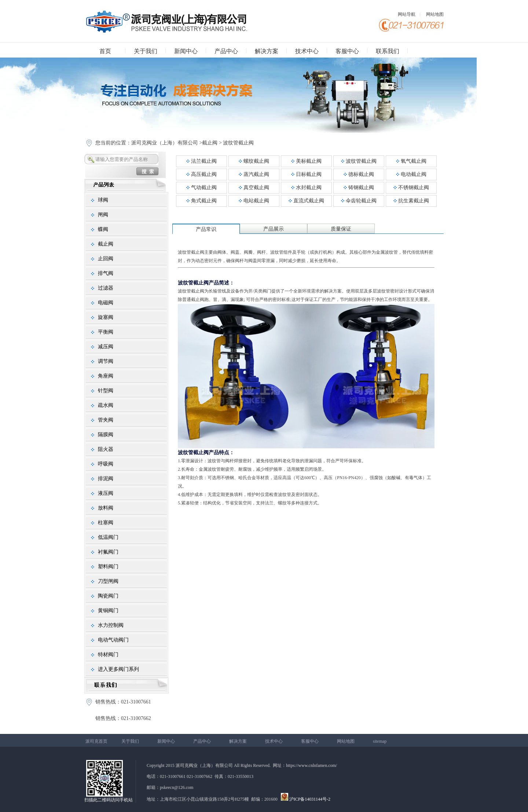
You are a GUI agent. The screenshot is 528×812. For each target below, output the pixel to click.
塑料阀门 (108, 567)
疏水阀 (106, 405)
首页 (105, 51)
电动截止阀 (411, 174)
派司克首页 (96, 741)
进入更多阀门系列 (118, 669)
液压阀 (106, 493)
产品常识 (206, 229)
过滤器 (106, 288)
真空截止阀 (254, 188)
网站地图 (435, 14)
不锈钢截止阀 (411, 188)
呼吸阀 (106, 464)
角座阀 (106, 376)
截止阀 (210, 143)
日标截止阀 (306, 174)
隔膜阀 (106, 435)
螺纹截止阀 (254, 161)
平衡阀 (106, 332)
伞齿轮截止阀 (359, 201)
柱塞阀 (106, 523)
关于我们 (146, 51)
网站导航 (407, 14)
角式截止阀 (201, 201)
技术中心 (307, 51)
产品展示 (274, 229)
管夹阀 (106, 420)
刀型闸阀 (108, 581)
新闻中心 (186, 51)
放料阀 (106, 508)
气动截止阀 (201, 188)
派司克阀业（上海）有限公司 (165, 143)
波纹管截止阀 (238, 143)
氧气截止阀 (411, 161)
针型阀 (106, 391)
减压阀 (106, 347)
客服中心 (347, 51)
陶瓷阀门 (108, 596)
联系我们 (388, 51)
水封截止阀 (306, 188)
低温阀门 (108, 537)
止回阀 (106, 259)
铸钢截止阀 (359, 188)
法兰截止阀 (201, 161)
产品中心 (226, 51)
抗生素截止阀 (411, 201)
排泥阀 (106, 479)
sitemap (380, 741)
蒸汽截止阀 (254, 174)
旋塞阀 (106, 317)
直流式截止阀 (306, 201)
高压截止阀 (201, 174)
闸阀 (103, 215)
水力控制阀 (111, 625)
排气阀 (106, 273)
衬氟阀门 (108, 552)
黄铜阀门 (108, 611)
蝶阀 (103, 229)
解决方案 (267, 51)
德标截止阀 (359, 174)
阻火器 (106, 449)
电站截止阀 (254, 201)
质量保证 (341, 229)
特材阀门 (108, 655)
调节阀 (106, 361)
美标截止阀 (306, 161)
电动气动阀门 (113, 640)
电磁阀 (106, 303)
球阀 (103, 200)
